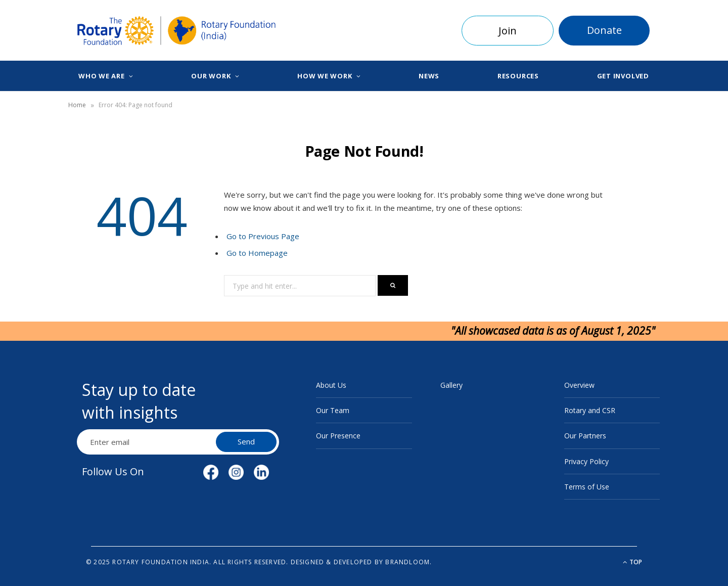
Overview (579, 385)
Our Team (333, 410)
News (429, 76)
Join (508, 31)
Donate (604, 30)
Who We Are (102, 76)
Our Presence (338, 436)
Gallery (451, 385)
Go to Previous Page (263, 236)
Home (77, 105)
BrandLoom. (408, 562)
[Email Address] (148, 442)
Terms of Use (587, 487)
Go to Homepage (257, 253)
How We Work (325, 76)
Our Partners (585, 436)
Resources (518, 76)
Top (632, 562)
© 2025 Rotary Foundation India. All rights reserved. (187, 562)
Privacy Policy (586, 461)
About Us (331, 385)
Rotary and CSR (590, 410)
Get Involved (623, 76)
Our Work (211, 76)
